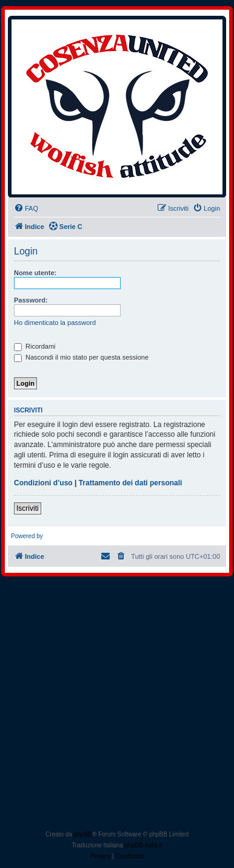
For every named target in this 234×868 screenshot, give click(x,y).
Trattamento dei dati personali (131, 483)
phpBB (83, 834)
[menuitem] (26, 208)
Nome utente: (35, 273)
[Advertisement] (117, 706)
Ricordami (35, 346)
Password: (31, 300)
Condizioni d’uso (43, 483)
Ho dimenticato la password (55, 323)
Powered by (27, 536)
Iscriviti (28, 508)
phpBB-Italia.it (144, 845)
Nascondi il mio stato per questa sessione (81, 357)
